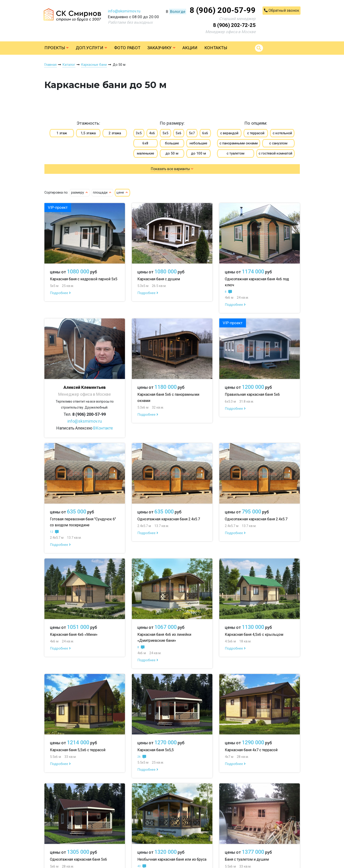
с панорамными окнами (239, 143)
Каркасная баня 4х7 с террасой (251, 750)
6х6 (205, 133)
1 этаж (62, 133)
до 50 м (172, 153)
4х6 (152, 133)
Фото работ (127, 48)
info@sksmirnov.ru (124, 11)
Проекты (57, 48)
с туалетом (236, 153)
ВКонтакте (103, 428)
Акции (190, 48)
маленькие (146, 153)
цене (122, 193)
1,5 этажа (88, 133)
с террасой (256, 133)
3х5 (139, 133)
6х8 (145, 143)
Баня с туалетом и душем (247, 859)
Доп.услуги (91, 48)
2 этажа (115, 133)
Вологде (178, 11)
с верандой (229, 133)
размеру (80, 193)
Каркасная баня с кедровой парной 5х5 (84, 279)
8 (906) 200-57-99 (223, 10)
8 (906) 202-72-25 (234, 25)
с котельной (282, 133)
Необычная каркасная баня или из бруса (172, 859)
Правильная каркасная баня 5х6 (252, 394)
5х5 (165, 133)
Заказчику (161, 48)
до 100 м (198, 153)
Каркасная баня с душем (159, 279)
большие (172, 143)
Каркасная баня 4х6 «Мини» (74, 635)
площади (102, 193)
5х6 (179, 133)
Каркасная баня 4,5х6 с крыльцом (254, 635)
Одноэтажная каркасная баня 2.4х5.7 (169, 519)
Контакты (216, 48)
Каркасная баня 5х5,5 (156, 750)
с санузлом (278, 143)
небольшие (198, 143)
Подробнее (60, 293)
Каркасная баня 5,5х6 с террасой (78, 750)
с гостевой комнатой (275, 153)
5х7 (192, 133)
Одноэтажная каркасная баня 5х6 (78, 859)
